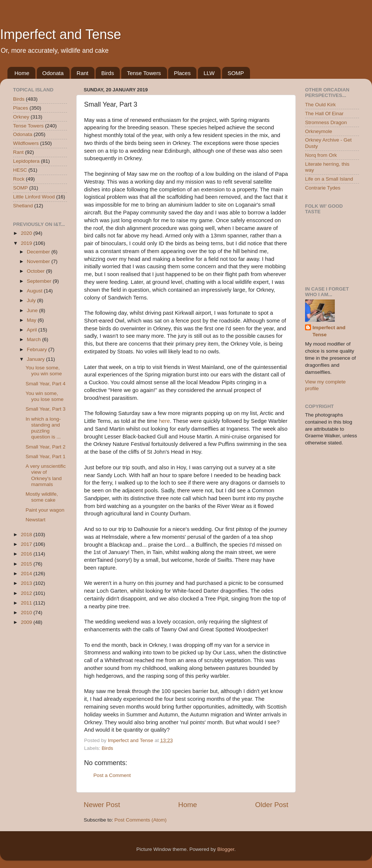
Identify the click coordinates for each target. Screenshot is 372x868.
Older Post (272, 805)
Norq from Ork (321, 155)
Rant (83, 73)
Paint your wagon (45, 510)
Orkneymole (319, 131)
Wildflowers (26, 143)
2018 (27, 535)
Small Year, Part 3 (46, 409)
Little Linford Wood (34, 197)
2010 (27, 613)
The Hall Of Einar (324, 114)
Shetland (23, 206)
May (32, 320)
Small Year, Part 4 (46, 384)
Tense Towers (144, 73)
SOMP (236, 73)
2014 (27, 574)
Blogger (226, 849)
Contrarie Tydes (323, 188)
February (38, 349)
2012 (27, 593)
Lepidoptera (26, 161)
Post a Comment (112, 775)
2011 (27, 603)
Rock (19, 179)
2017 (27, 544)
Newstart (36, 520)
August (35, 291)
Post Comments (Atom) (141, 820)
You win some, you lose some (45, 396)
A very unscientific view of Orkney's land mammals (46, 475)
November (39, 261)
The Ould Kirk (320, 105)
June (33, 310)
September (40, 281)
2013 (27, 583)
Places (182, 73)
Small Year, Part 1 (46, 456)
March (34, 339)
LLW (209, 73)
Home (22, 73)
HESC (20, 170)
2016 (27, 554)
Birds (108, 73)
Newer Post (102, 805)
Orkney (21, 117)
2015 (27, 564)
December (39, 252)
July (32, 300)
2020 (27, 233)
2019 (27, 243)
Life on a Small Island (329, 179)
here (164, 421)
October (36, 271)
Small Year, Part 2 (46, 447)
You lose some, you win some (44, 371)
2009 (27, 622)
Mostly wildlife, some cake (42, 497)
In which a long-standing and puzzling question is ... (43, 428)
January (36, 359)
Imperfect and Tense (61, 34)
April (33, 330)
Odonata (53, 73)
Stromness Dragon (326, 122)
